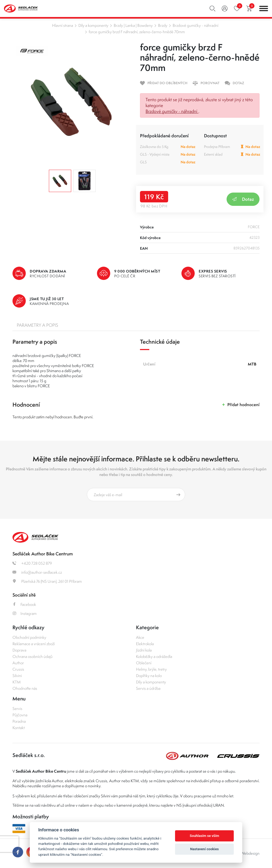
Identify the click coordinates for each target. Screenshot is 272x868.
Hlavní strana (63, 25)
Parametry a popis (37, 325)
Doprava (19, 650)
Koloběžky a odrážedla (154, 656)
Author (18, 663)
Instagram (25, 613)
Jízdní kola (144, 650)
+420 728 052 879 (32, 563)
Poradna (19, 721)
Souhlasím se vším (204, 836)
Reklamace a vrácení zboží (34, 644)
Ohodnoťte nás (25, 688)
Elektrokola (145, 644)
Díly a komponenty (93, 25)
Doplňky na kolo (149, 676)
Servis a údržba (148, 688)
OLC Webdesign (246, 853)
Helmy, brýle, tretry (151, 669)
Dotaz (243, 199)
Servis (17, 709)
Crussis (18, 669)
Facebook (24, 604)
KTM (17, 682)
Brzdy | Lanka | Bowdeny (133, 25)
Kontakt (19, 728)
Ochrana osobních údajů (33, 656)
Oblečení (144, 663)
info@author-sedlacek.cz (37, 572)
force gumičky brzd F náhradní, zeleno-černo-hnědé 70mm (137, 32)
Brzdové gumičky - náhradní (195, 25)
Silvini (17, 676)
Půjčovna (20, 715)
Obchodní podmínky (29, 637)
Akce (140, 637)
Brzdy (163, 25)
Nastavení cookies (205, 849)
